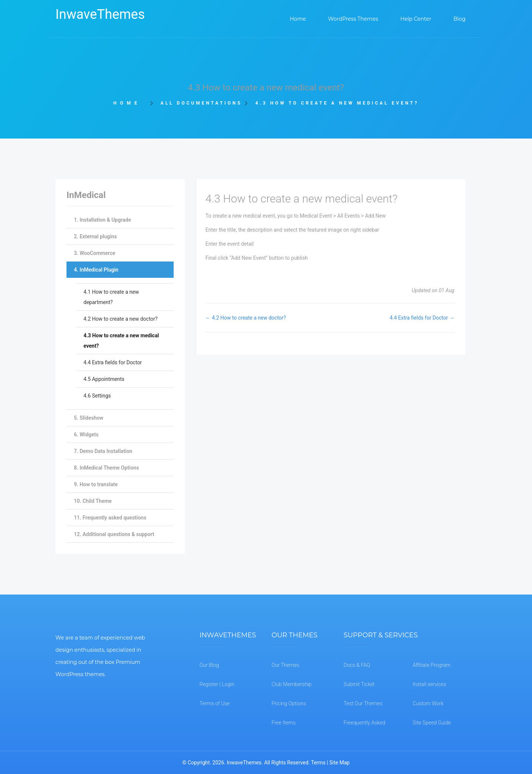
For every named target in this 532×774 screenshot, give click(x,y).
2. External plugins (95, 236)
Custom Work (428, 703)
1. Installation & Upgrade (102, 220)
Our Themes (285, 665)
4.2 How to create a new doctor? (120, 319)
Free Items (284, 723)
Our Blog (209, 665)
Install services (429, 684)
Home (129, 103)
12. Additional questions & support (114, 534)
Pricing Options (289, 703)
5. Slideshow (89, 418)
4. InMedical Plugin (96, 270)
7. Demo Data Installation (103, 451)
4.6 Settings (97, 396)
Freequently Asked (364, 723)
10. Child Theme (93, 501)
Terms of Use (215, 703)
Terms (318, 763)
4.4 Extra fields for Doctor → (422, 318)
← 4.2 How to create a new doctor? (246, 318)
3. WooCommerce (95, 253)
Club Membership (291, 684)
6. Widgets (86, 434)
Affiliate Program (432, 665)
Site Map (339, 763)
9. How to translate (96, 484)
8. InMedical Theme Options (106, 468)
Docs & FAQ (357, 665)
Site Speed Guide (432, 723)
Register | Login (217, 684)
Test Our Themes (363, 703)
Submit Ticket (359, 684)
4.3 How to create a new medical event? (121, 341)
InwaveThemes (100, 14)
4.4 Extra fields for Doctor (113, 362)
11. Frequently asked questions (110, 518)
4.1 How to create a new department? (111, 297)
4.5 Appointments (104, 379)
